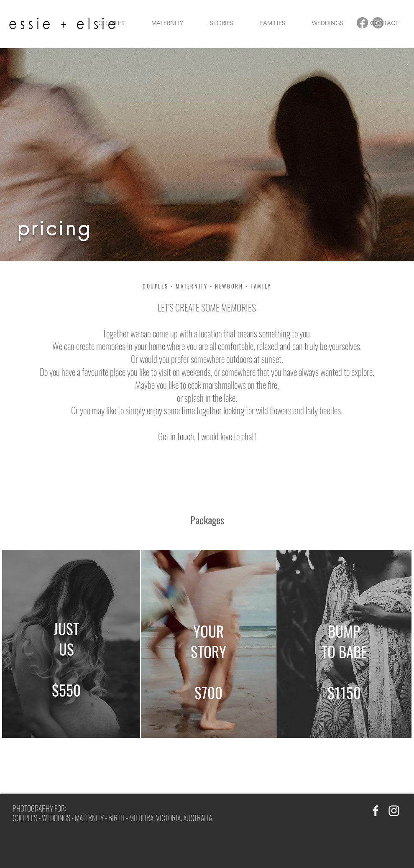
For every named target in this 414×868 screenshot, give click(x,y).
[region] (71, 644)
